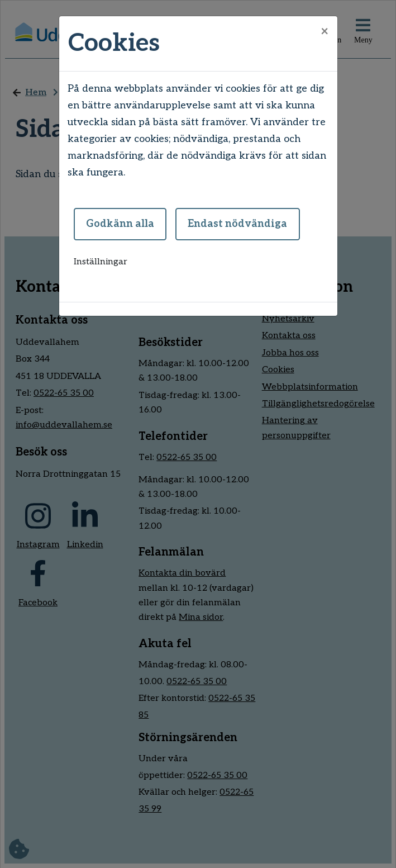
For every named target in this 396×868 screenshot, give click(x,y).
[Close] (325, 32)
